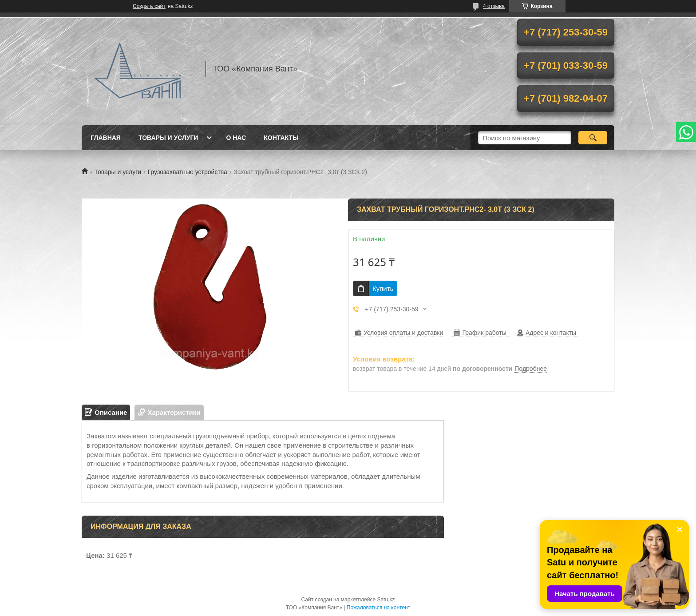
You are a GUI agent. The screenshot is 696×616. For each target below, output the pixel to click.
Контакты (281, 138)
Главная (106, 138)
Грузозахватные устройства (188, 172)
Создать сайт (149, 6)
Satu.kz (386, 600)
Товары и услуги (168, 138)
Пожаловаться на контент (378, 608)
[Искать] (593, 138)
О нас (236, 138)
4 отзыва (494, 6)
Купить (383, 288)
